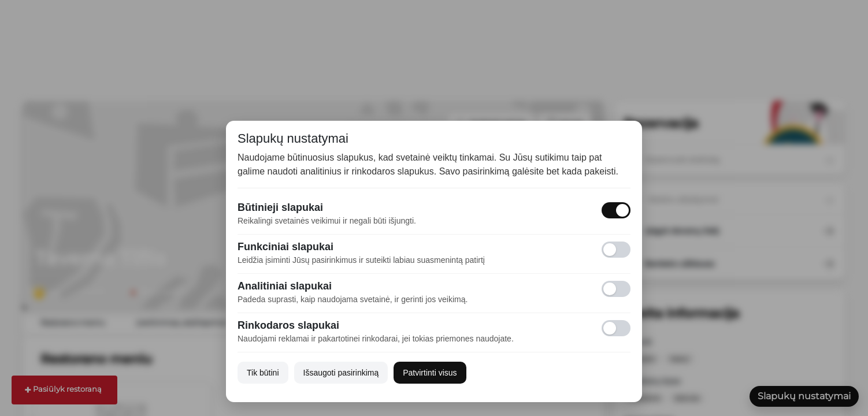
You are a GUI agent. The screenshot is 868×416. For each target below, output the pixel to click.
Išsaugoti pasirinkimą (341, 373)
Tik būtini (263, 373)
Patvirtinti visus (430, 373)
